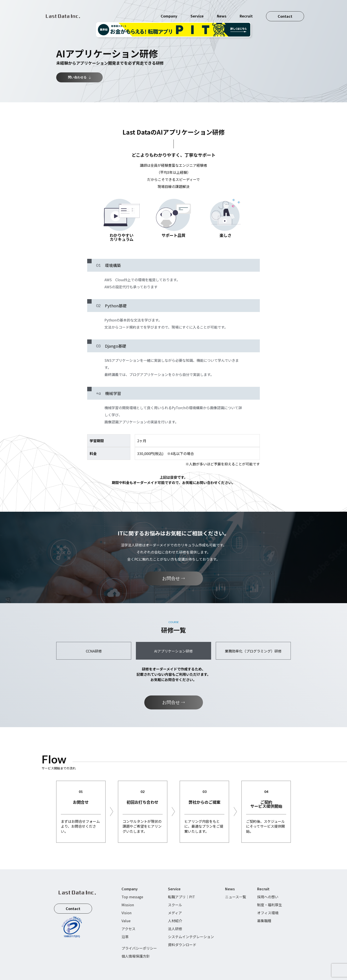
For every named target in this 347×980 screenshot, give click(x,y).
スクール (175, 905)
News (222, 11)
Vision (126, 913)
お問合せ (173, 578)
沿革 (125, 937)
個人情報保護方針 (136, 956)
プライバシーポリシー (139, 948)
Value (126, 921)
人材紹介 (175, 921)
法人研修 (175, 929)
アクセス (128, 929)
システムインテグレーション (191, 937)
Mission (128, 905)
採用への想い (268, 897)
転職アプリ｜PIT (181, 897)
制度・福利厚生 (270, 905)
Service (197, 11)
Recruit (246, 11)
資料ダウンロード (182, 945)
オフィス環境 (268, 913)
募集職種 (264, 921)
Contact (285, 11)
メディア (175, 913)
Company (169, 11)
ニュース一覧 (236, 897)
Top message (132, 897)
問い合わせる (79, 77)
